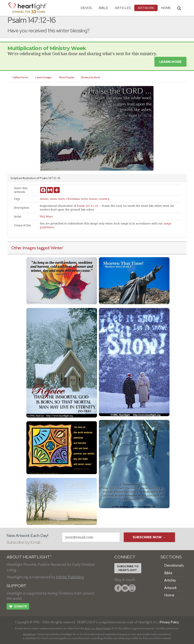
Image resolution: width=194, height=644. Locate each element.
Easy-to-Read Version (98, 628)
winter (44, 199)
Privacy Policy (169, 622)
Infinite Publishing (70, 577)
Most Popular (67, 77)
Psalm (44, 178)
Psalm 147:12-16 (87, 206)
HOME (166, 8)
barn (62, 199)
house (93, 199)
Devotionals (174, 565)
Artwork (146, 8)
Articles (123, 8)
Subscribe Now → (149, 537)
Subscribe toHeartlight (128, 568)
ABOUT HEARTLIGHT (29, 557)
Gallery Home (20, 77)
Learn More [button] (170, 62)
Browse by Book (91, 77)
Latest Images (44, 77)
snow (53, 199)
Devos (86, 8)
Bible (103, 8)
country (104, 199)
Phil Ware (46, 217)
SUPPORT (16, 586)
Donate (18, 607)
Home (169, 595)
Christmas (73, 199)
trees (84, 199)
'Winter (57, 248)
